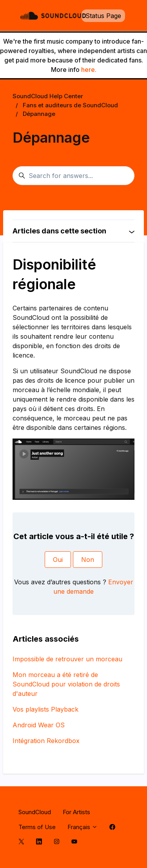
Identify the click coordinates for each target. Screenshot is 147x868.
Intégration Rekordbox (46, 741)
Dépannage (39, 114)
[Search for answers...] (73, 176)
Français (83, 827)
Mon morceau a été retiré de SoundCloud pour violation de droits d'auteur (66, 684)
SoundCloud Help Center (48, 96)
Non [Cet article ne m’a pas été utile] (88, 560)
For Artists (76, 812)
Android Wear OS (39, 725)
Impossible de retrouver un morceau (67, 659)
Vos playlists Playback (45, 709)
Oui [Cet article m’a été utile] (58, 560)
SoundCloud (35, 812)
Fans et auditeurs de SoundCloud (70, 105)
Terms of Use (37, 827)
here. (89, 70)
